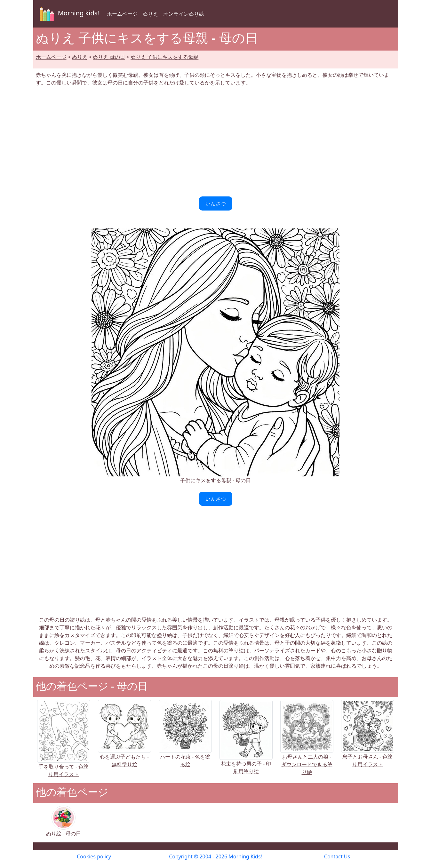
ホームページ (122, 14)
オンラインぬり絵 (184, 14)
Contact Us (337, 856)
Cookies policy (94, 856)
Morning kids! (68, 14)
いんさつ (216, 203)
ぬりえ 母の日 (109, 57)
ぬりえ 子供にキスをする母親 (164, 57)
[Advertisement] (216, 141)
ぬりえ (150, 14)
